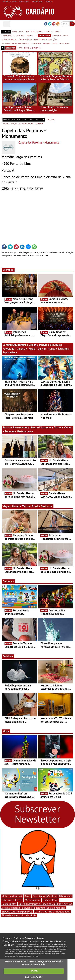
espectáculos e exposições (46, 39)
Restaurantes (21, 427)
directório (11, 48)
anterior (50, 120)
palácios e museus (60, 36)
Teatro (33, 349)
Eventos (8, 270)
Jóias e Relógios (56, 908)
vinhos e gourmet (53, 32)
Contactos (7, 938)
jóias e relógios (25, 39)
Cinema (22, 349)
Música (52, 349)
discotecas (64, 43)
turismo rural (8, 36)
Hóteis (17, 506)
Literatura (65, 349)
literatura (36, 43)
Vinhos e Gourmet (12, 896)
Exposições (10, 352)
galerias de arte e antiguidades (15, 43)
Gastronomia (25, 431)
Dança (42, 349)
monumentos (45, 36)
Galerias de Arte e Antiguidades (52, 911)
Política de (34, 977)
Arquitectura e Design (25, 345)
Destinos (47, 506)
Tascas (59, 427)
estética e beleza (9, 39)
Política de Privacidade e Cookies (29, 938)
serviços (47, 43)
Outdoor (8, 581)
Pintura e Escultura (51, 345)
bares (55, 43)
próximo (39, 124)
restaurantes (18, 32)
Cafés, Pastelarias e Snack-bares (37, 904)
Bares (27, 896)
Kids (6, 731)
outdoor (21, 36)
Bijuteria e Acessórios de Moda (19, 915)
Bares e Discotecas (42, 427)
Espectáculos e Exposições (17, 911)
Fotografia (9, 349)
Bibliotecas (65, 896)
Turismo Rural (31, 506)
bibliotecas (32, 36)
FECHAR (34, 971)
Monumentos (32, 900)
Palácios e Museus (12, 900)
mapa (20, 48)
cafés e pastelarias (34, 32)
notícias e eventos (32, 48)
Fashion (8, 656)
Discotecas (39, 896)
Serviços (27, 908)
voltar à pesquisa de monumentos (18, 124)
